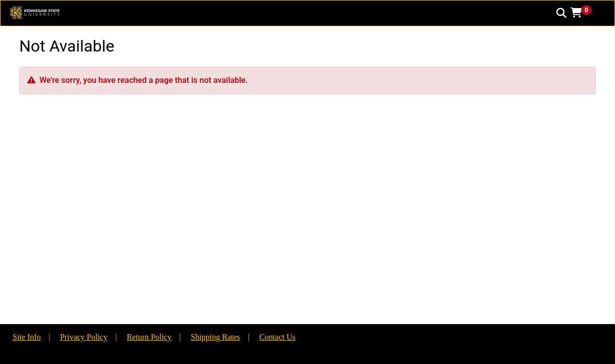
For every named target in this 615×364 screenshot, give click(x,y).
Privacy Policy (84, 337)
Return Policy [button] (149, 337)
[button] (585, 13)
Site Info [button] (27, 337)
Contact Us (278, 337)
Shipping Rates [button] (215, 337)
